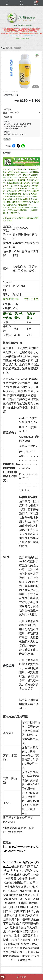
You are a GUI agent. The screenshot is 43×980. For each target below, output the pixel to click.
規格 (5, 113)
